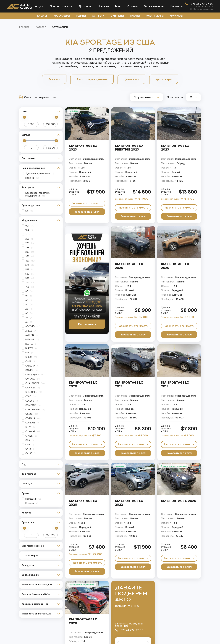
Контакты (176, 6)
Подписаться (87, 324)
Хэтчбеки (98, 16)
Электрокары (155, 16)
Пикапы (135, 16)
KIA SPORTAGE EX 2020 (83, 503)
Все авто (54, 79)
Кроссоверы (62, 16)
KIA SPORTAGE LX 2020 (129, 266)
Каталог (42, 16)
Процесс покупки (61, 6)
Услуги (39, 6)
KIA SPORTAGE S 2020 (179, 501)
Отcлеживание (154, 6)
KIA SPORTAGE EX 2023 (83, 148)
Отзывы (132, 6)
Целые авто (132, 79)
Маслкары (176, 16)
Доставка (85, 6)
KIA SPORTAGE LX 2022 (129, 503)
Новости (103, 6)
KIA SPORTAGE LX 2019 (129, 384)
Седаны (81, 16)
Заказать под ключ (87, 212)
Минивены (117, 16)
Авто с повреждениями (92, 79)
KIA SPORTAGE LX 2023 (175, 148)
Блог (118, 6)
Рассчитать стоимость (87, 203)
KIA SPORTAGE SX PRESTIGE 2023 (129, 148)
